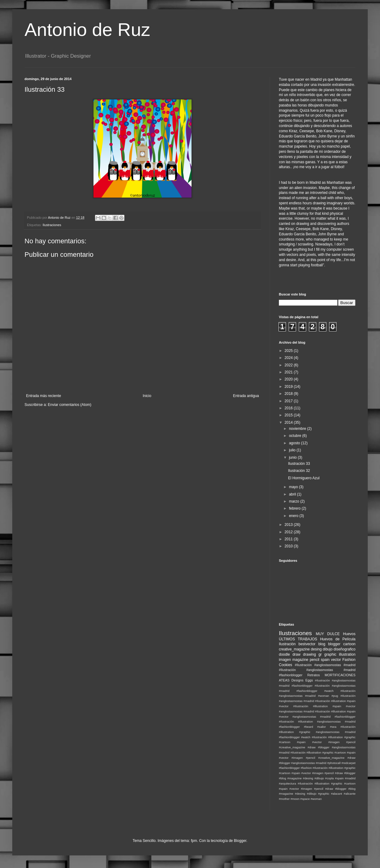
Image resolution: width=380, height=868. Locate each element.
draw (296, 654)
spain (325, 660)
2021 (289, 372)
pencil (315, 660)
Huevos (349, 634)
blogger (334, 644)
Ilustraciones (52, 225)
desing (316, 649)
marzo (295, 501)
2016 (289, 408)
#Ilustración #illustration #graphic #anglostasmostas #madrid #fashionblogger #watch (317, 732)
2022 (289, 365)
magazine (300, 660)
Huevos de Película (338, 639)
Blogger (240, 841)
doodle (284, 654)
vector (336, 660)
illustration (347, 654)
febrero (295, 508)
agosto (295, 443)
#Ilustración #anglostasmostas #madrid (325, 665)
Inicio (147, 396)
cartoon (349, 644)
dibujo (328, 649)
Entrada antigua (246, 396)
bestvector (307, 644)
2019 (289, 387)
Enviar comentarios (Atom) (70, 405)
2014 (289, 422)
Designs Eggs (302, 680)
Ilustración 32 (299, 471)
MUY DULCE (328, 634)
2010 (289, 546)
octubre (296, 436)
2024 (289, 358)
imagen (285, 660)
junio (293, 457)
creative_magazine (294, 649)
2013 (289, 525)
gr (320, 654)
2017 (289, 401)
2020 (289, 379)
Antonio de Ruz (87, 30)
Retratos (314, 675)
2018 (289, 394)
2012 (289, 532)
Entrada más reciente (44, 396)
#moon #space (300, 799)
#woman (316, 799)
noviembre (298, 429)
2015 (289, 415)
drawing (310, 654)
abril (293, 494)
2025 (289, 351)
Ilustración (287, 644)
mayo (294, 487)
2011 (289, 539)
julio (293, 450)
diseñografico (345, 649)
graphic (330, 654)
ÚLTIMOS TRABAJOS (298, 639)
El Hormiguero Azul (304, 478)
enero (294, 516)
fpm (194, 841)
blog (322, 644)
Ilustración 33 (299, 464)
